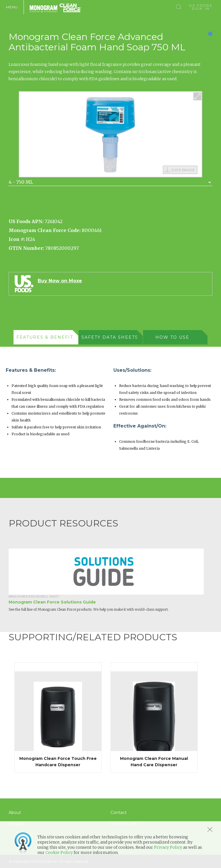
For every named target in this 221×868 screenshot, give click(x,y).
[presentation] (43, 337)
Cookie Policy (59, 852)
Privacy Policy (168, 847)
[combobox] (110, 182)
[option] (110, 134)
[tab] (46, 337)
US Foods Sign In (201, 7)
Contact (119, 813)
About (15, 813)
